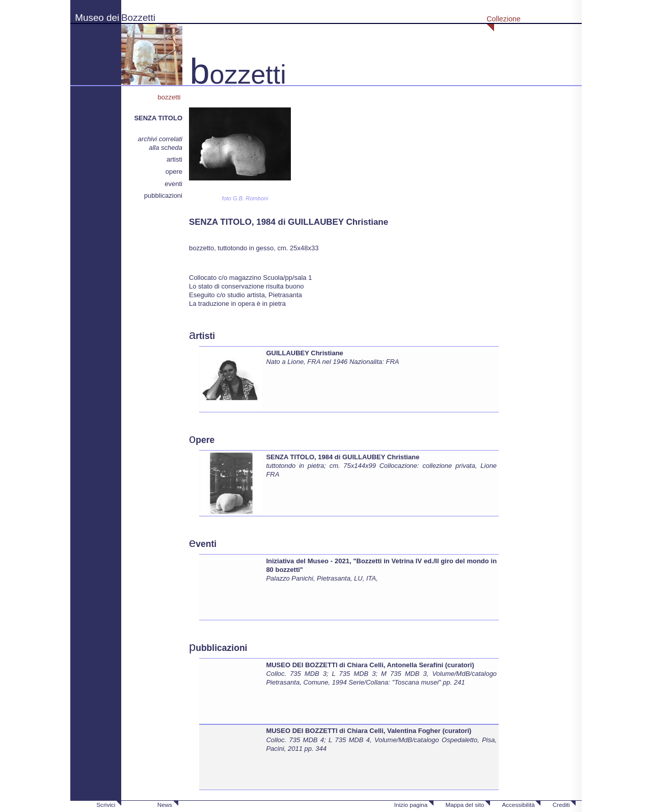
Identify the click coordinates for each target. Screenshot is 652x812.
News (165, 805)
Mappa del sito (465, 805)
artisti (174, 159)
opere (174, 172)
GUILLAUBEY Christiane (304, 353)
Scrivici (106, 805)
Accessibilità (518, 805)
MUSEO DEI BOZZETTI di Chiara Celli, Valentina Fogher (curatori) (369, 731)
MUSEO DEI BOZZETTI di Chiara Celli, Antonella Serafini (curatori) (370, 665)
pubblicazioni (163, 195)
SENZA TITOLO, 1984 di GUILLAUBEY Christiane (343, 457)
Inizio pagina (411, 805)
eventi (173, 184)
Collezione (504, 19)
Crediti (561, 805)
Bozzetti (138, 18)
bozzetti (170, 97)
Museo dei (97, 18)
